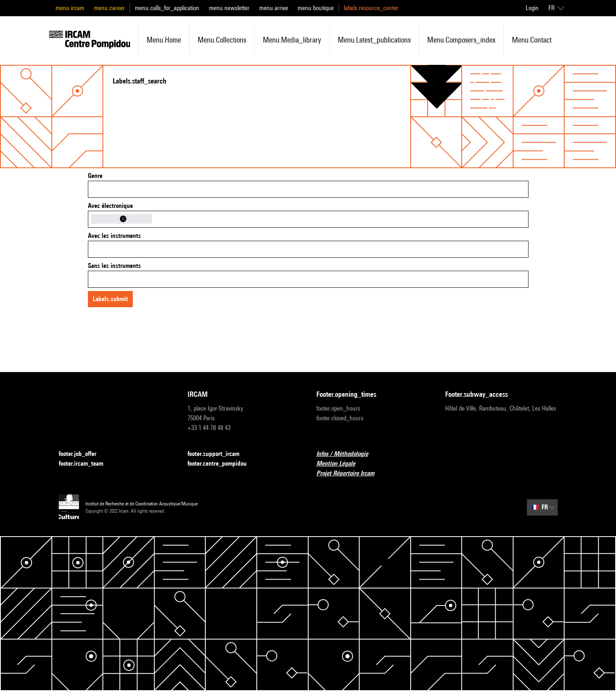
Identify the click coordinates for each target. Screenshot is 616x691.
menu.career (109, 8)
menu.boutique (316, 8)
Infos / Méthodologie (347, 454)
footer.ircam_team (86, 464)
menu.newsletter (229, 8)
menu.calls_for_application (167, 8)
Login (532, 8)
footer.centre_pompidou (222, 464)
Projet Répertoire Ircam (350, 474)
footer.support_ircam (218, 454)
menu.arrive (274, 8)
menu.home (164, 40)
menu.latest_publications (374, 40)
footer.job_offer (82, 454)
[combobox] (308, 189)
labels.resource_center (371, 8)
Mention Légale (341, 464)
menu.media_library (292, 40)
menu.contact (532, 40)
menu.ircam (70, 8)
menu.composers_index (461, 40)
